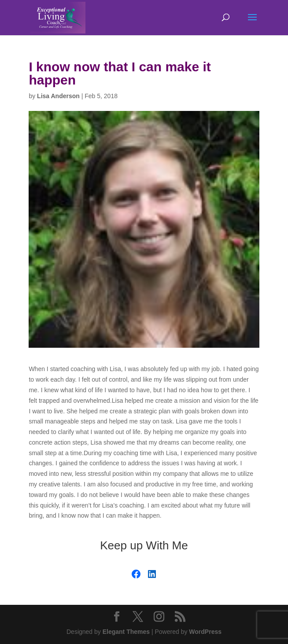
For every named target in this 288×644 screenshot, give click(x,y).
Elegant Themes (126, 632)
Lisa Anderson (58, 96)
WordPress (205, 632)
